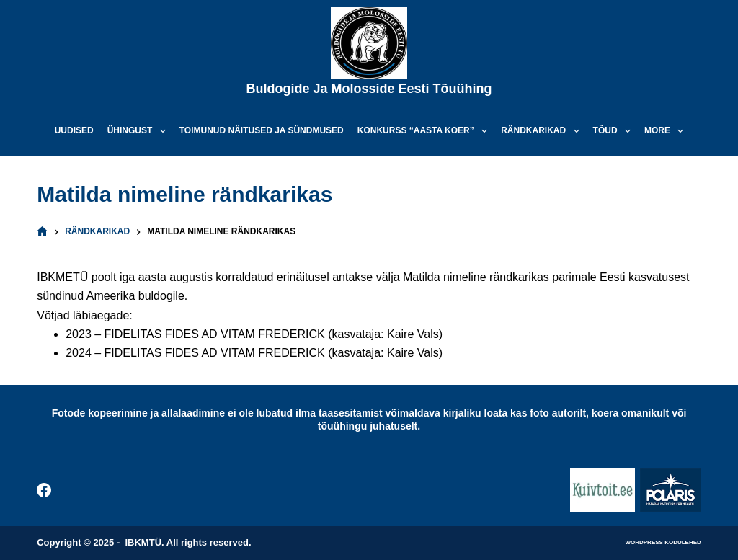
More (667, 131)
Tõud (615, 131)
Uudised (74, 130)
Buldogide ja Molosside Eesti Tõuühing (369, 89)
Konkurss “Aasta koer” (425, 131)
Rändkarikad (543, 131)
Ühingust (139, 131)
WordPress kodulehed (663, 542)
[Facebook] (44, 490)
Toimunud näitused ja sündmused (262, 130)
